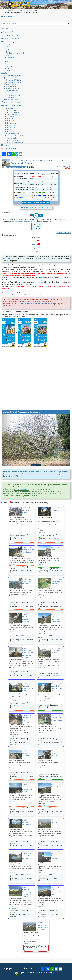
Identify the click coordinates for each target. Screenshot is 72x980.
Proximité (36, 244)
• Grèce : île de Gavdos (12, 112)
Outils (4, 73)
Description (36, 238)
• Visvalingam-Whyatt (13, 95)
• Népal (6, 51)
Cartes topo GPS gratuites (11, 105)
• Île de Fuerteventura (11, 123)
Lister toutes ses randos (30, 293)
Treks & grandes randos (10, 35)
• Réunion (7, 70)
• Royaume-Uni (9, 57)
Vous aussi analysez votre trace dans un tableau (36, 203)
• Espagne (7, 49)
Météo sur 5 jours (11, 99)
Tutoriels (5, 145)
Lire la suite (12, 529)
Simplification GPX (11, 91)
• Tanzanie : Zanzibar (11, 138)
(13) (28, 10)
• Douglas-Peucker (12, 93)
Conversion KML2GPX (12, 82)
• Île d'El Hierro (9, 132)
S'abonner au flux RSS (10, 148)
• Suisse (7, 55)
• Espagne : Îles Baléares (12, 115)
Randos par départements (11, 39)
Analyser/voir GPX (11, 78)
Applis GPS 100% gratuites (11, 102)
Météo (36, 248)
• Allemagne (8, 66)
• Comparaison (10, 97)
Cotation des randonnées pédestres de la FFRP (24, 221)
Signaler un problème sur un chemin (33, 973)
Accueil (5, 29)
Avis (36, 251)
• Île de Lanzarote (10, 125)
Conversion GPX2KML (12, 80)
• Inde (6, 62)
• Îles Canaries (9, 117)
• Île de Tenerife (9, 119)
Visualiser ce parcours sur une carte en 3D (36, 208)
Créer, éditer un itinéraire (13, 76)
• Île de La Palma (10, 130)
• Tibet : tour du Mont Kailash (14, 136)
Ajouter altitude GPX (12, 89)
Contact (29, 968)
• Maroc (7, 68)
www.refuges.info (24, 489)
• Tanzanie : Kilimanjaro (12, 140)
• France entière (9, 108)
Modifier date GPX (11, 84)
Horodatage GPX (11, 86)
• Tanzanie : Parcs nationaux (13, 142)
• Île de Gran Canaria (11, 121)
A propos (8, 968)
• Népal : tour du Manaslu (12, 134)
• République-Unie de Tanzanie (14, 53)
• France (7, 45)
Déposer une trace (8, 32)
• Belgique (7, 64)
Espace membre (8, 16)
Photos (36, 241)
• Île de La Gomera (10, 127)
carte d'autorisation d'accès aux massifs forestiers (36, 304)
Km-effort (17, 198)
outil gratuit (7, 259)
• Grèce (6, 47)
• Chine (6, 60)
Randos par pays (8, 42)
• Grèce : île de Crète (11, 110)
